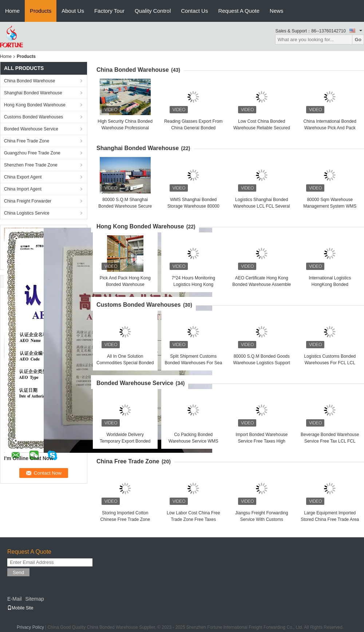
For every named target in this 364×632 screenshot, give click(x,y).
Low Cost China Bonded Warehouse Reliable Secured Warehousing (262, 128)
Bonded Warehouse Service (31, 129)
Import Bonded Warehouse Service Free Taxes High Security (262, 441)
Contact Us (194, 11)
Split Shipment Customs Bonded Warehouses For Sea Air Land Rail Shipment (193, 363)
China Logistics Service (27, 213)
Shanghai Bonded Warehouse (33, 93)
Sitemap (34, 599)
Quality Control (153, 11)
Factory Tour (109, 11)
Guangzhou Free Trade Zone (32, 153)
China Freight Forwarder (28, 201)
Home (12, 11)
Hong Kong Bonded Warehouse (35, 105)
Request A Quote (239, 11)
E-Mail (15, 599)
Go (358, 40)
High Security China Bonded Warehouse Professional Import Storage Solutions (125, 128)
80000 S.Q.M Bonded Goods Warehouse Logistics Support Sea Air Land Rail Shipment (262, 363)
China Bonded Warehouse (29, 81)
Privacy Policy (30, 627)
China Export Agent (23, 177)
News (277, 11)
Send (18, 572)
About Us (73, 11)
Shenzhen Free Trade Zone (31, 165)
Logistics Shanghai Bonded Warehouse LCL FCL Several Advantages (262, 206)
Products (41, 11)
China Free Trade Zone (27, 141)
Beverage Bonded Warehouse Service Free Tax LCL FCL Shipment (330, 441)
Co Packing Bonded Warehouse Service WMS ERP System (193, 441)
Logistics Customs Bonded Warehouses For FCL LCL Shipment (330, 363)
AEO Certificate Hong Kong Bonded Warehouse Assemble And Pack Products (262, 284)
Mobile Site (20, 608)
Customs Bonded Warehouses (33, 117)
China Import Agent (23, 189)
